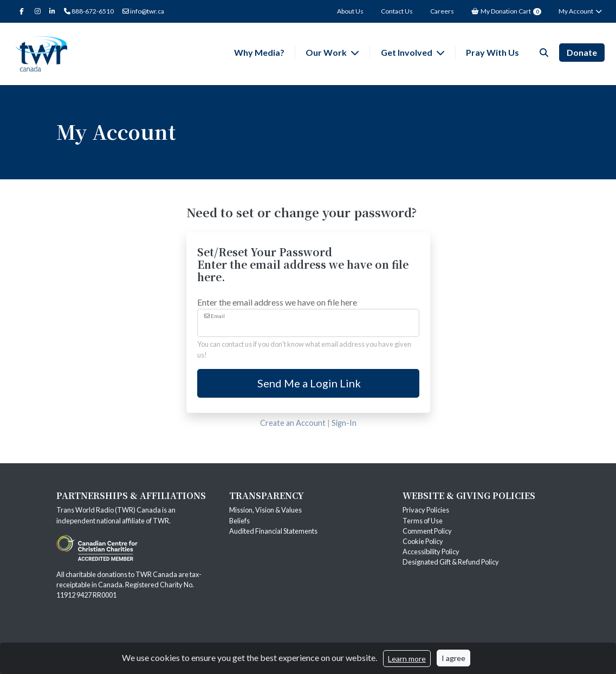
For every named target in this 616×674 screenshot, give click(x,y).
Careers (442, 11)
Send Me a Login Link (308, 383)
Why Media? (259, 52)
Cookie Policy (423, 541)
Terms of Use (423, 521)
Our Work (327, 52)
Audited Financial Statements (273, 531)
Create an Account (293, 423)
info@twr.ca (143, 11)
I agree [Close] (453, 658)
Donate (582, 52)
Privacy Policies (426, 510)
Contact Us (397, 11)
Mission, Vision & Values (265, 510)
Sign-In (344, 423)
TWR (161, 521)
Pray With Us (492, 52)
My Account (581, 11)
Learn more (407, 659)
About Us (350, 11)
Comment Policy (427, 531)
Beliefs (239, 521)
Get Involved (407, 52)
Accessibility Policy (431, 552)
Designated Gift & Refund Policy (451, 562)
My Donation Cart (507, 11)
